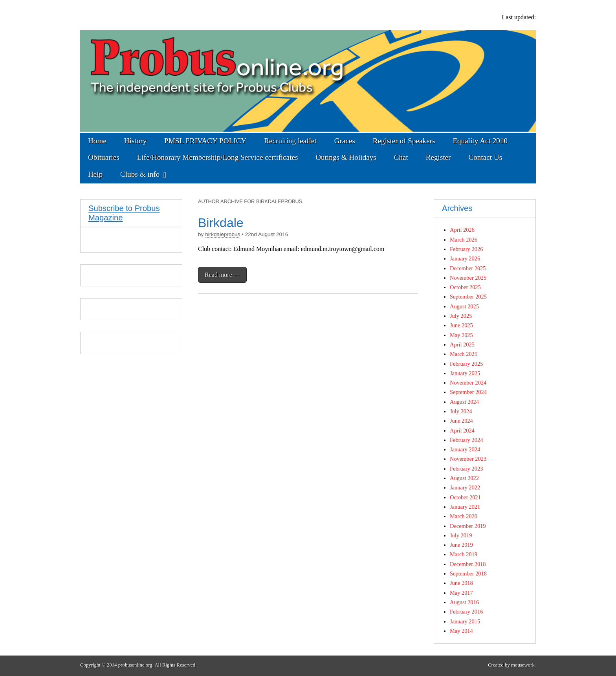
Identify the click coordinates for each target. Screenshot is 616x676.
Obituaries (104, 157)
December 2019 (468, 526)
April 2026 (462, 230)
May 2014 (461, 631)
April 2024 (462, 431)
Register (438, 157)
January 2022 (465, 487)
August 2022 (464, 478)
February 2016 (466, 612)
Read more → (222, 275)
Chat (401, 157)
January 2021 (465, 507)
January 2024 (465, 449)
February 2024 (466, 440)
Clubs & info (140, 174)
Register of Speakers (404, 141)
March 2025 (464, 354)
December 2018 (468, 564)
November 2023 (468, 459)
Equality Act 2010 (480, 141)
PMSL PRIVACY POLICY (205, 141)
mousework (523, 665)
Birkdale (221, 223)
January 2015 (465, 621)
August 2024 (464, 402)
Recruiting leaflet (290, 141)
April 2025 (462, 344)
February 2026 (466, 249)
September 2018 (468, 573)
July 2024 (461, 411)
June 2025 (461, 325)
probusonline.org (135, 665)
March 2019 (464, 554)
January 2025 (465, 373)
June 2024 (461, 421)
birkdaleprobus (223, 234)
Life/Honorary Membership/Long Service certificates (218, 157)
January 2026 (465, 258)
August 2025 (464, 306)
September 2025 (468, 297)
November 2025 (468, 278)
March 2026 (464, 240)
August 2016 (464, 602)
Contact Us (485, 157)
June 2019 (461, 545)
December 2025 (468, 268)
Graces (345, 141)
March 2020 (464, 516)
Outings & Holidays (346, 157)
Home (97, 141)
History (136, 141)
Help (95, 174)
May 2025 (461, 335)
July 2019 (461, 535)
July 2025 (461, 316)
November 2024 (468, 383)
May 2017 (461, 593)
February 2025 (466, 364)
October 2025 (465, 287)
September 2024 (468, 392)
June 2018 (461, 583)
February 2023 (466, 469)
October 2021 (465, 497)
